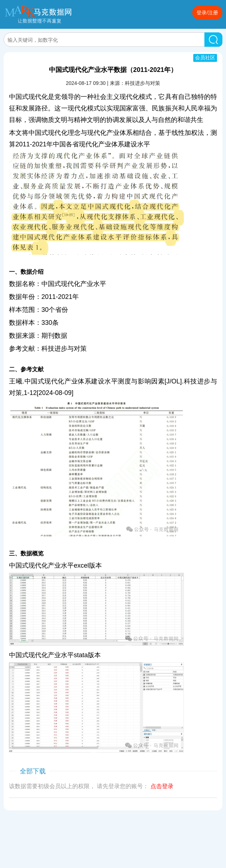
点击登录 (162, 786)
